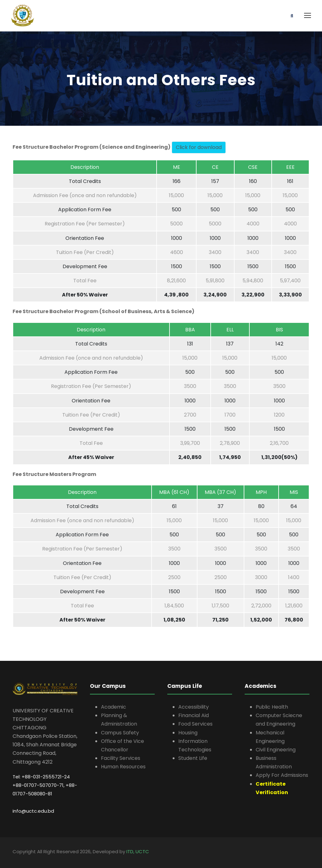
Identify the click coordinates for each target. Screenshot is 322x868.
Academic (114, 707)
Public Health (272, 707)
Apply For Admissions (282, 775)
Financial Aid (194, 715)
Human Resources (123, 767)
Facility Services (121, 758)
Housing (188, 733)
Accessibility (194, 707)
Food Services (195, 724)
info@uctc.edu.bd (33, 811)
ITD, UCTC (138, 851)
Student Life (193, 758)
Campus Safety (120, 733)
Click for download (199, 147)
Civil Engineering (276, 750)
